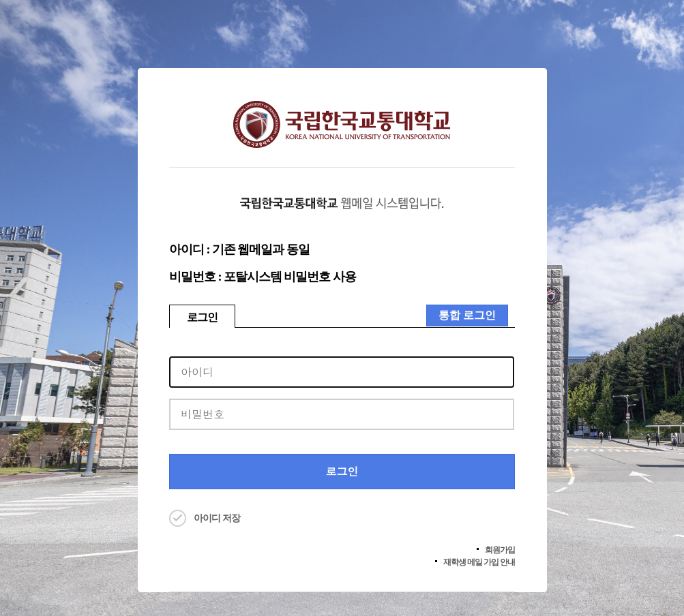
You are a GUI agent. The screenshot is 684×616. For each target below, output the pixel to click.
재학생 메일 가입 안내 (479, 562)
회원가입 (500, 550)
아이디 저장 (217, 518)
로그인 (202, 317)
